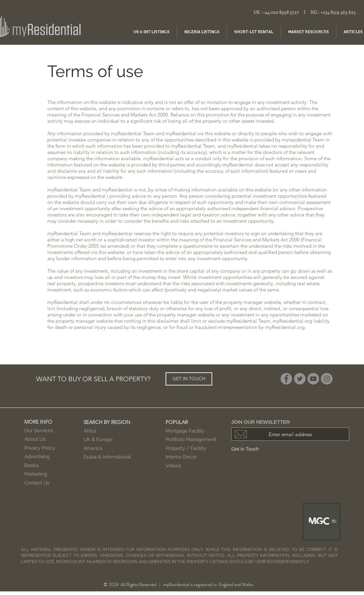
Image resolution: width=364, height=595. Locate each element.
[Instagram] (327, 379)
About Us (35, 439)
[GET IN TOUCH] (189, 379)
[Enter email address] (290, 434)
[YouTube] (313, 379)
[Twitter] (300, 379)
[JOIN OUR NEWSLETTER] (290, 422)
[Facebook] (286, 379)
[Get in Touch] (252, 449)
